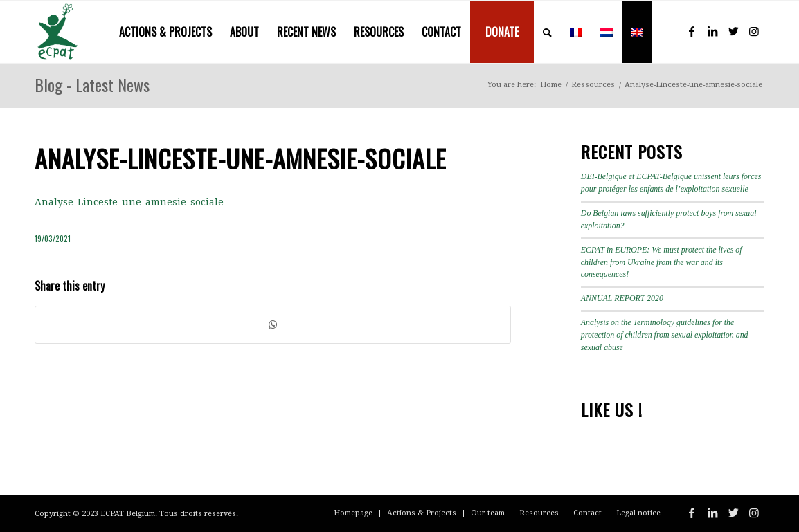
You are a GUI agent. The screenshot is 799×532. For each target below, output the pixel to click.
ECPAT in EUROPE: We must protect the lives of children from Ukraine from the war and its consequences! (662, 262)
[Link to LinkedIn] (712, 31)
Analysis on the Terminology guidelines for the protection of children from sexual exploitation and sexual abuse (665, 335)
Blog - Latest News (92, 84)
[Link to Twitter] (733, 31)
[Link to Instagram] (754, 31)
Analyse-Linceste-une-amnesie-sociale (129, 202)
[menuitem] (165, 32)
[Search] (547, 32)
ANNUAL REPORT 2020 (622, 298)
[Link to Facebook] (692, 31)
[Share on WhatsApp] (273, 325)
